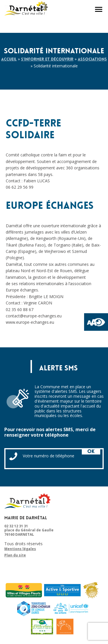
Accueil (9, 59)
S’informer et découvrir (47, 59)
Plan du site (15, 555)
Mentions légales (20, 549)
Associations (92, 59)
